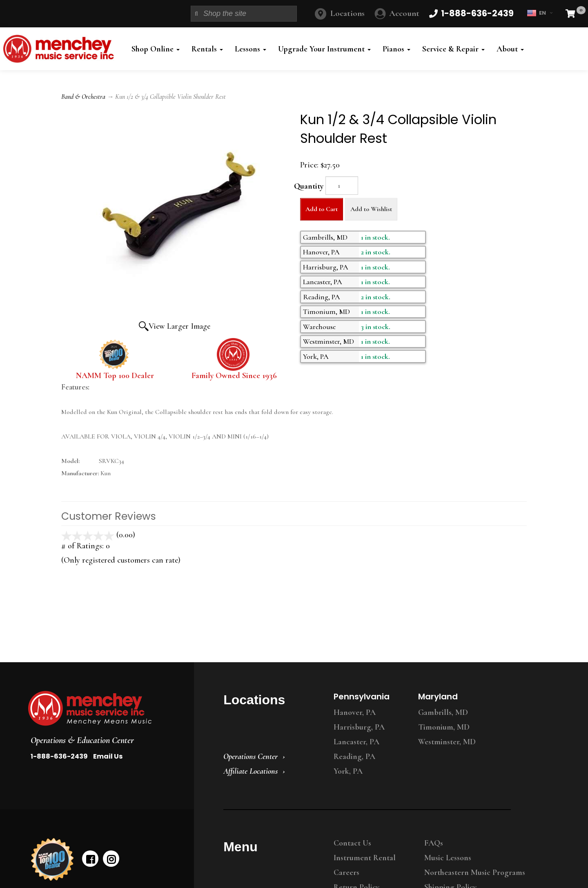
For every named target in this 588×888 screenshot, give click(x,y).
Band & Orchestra (83, 97)
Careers (346, 872)
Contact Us (352, 843)
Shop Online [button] (156, 49)
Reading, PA (354, 757)
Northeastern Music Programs (475, 872)
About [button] (510, 49)
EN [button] (540, 13)
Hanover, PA (355, 712)
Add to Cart (322, 209)
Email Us (108, 756)
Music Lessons (448, 858)
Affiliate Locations (251, 771)
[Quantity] (342, 186)
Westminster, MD (447, 742)
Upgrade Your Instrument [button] (324, 49)
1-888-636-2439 (59, 756)
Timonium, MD (444, 727)
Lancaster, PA (356, 742)
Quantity (309, 186)
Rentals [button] (207, 49)
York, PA (348, 771)
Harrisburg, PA (359, 727)
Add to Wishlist (371, 209)
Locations (347, 13)
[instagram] (111, 859)
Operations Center (251, 757)
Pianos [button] (396, 49)
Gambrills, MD (443, 712)
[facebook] (90, 859)
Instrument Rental (365, 858)
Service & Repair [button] (453, 49)
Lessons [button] (251, 49)
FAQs (434, 843)
